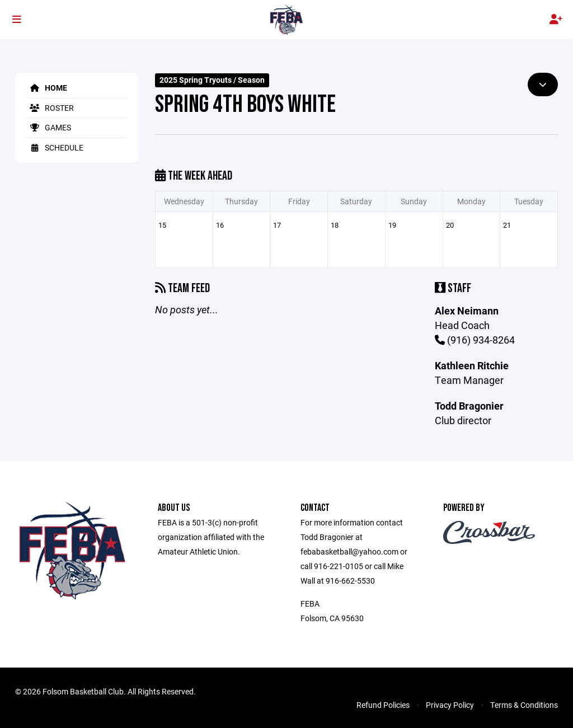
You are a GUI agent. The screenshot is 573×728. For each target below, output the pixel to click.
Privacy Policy (450, 705)
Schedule (55, 147)
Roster (50, 108)
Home (47, 88)
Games (49, 127)
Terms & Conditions (524, 705)
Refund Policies (383, 705)
